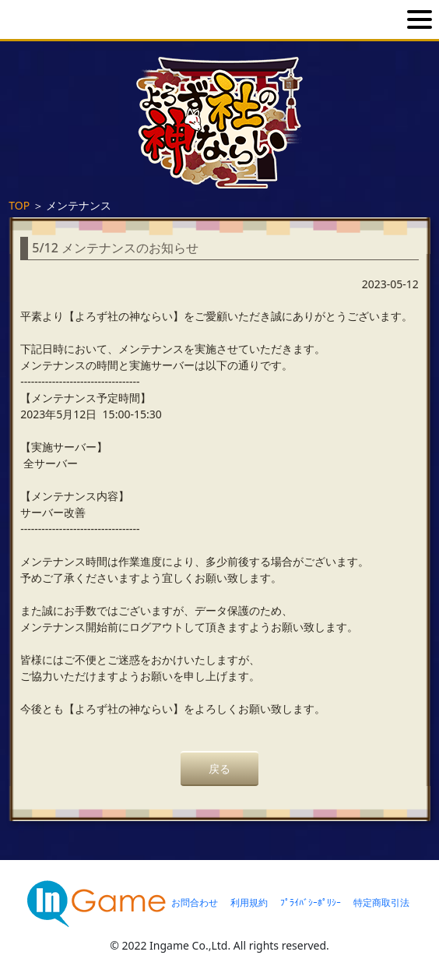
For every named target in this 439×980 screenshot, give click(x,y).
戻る (219, 768)
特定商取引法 (381, 902)
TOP (19, 205)
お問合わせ (195, 902)
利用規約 (249, 902)
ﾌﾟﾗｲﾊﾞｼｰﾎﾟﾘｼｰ (311, 902)
